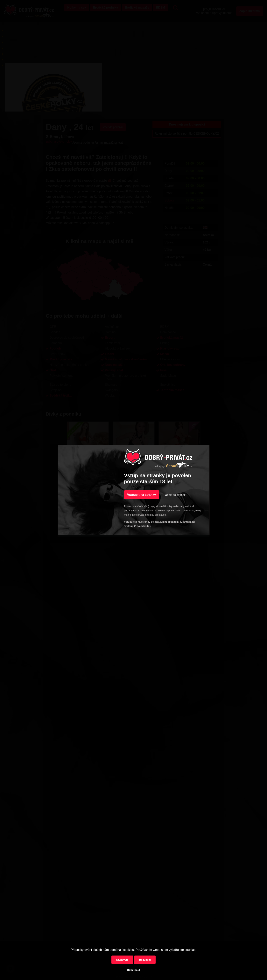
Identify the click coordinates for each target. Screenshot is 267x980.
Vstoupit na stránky (142, 495)
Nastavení (122, 960)
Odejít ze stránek (175, 495)
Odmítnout (133, 970)
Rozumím (145, 960)
